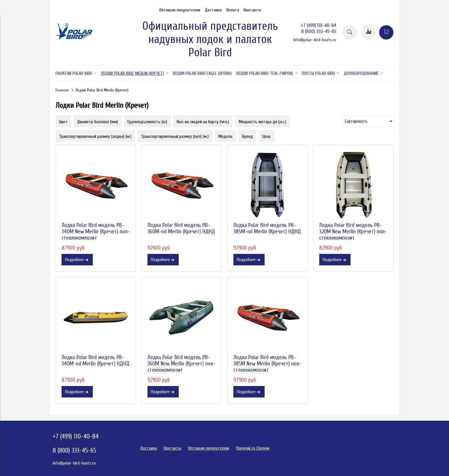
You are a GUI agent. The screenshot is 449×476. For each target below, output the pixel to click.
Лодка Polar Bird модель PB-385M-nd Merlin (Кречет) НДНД (267, 228)
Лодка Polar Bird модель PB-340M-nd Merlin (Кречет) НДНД (95, 361)
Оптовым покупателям (180, 10)
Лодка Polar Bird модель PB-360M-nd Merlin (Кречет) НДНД (181, 228)
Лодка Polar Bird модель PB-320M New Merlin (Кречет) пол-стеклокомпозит (353, 232)
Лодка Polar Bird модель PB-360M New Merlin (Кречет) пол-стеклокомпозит (181, 364)
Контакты (252, 10)
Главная (62, 90)
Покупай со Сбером (253, 448)
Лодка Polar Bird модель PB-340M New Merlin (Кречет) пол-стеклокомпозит (96, 232)
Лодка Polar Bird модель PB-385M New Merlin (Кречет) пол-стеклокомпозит (267, 364)
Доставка (213, 10)
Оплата (233, 10)
